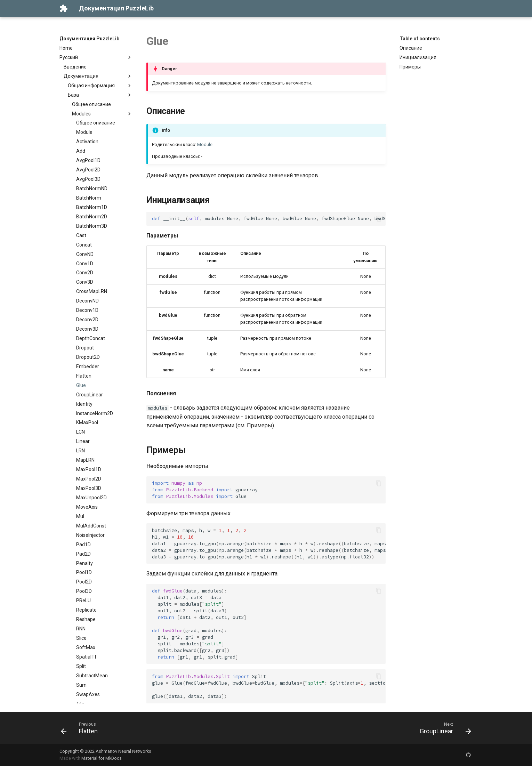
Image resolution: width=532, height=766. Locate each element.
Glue (81, 385)
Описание (411, 48)
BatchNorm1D (92, 207)
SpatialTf (86, 657)
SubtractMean (92, 676)
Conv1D (85, 264)
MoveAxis (87, 507)
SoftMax (86, 647)
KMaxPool (87, 422)
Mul (80, 516)
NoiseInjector (90, 535)
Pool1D (84, 572)
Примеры (410, 67)
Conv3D (85, 282)
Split (81, 666)
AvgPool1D (88, 160)
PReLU (83, 600)
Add (81, 151)
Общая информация (100, 86)
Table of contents (420, 39)
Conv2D (85, 273)
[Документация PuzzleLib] (64, 8)
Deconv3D (87, 329)
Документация (98, 76)
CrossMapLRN (92, 291)
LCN (80, 432)
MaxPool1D (89, 469)
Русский (96, 57)
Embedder (88, 366)
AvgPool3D (88, 179)
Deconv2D (87, 320)
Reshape (86, 619)
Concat (84, 245)
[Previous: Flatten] (82, 728)
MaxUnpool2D (91, 498)
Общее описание (91, 104)
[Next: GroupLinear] (443, 728)
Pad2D (83, 554)
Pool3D (84, 591)
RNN (81, 629)
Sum (81, 685)
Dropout (85, 348)
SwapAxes (88, 694)
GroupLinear (90, 395)
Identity (84, 404)
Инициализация (418, 57)
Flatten (84, 376)
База (100, 95)
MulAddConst (91, 526)
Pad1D (83, 545)
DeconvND (87, 301)
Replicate (86, 610)
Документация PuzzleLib (89, 39)
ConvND (85, 254)
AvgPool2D (88, 170)
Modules (102, 114)
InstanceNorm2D (95, 413)
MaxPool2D (89, 479)
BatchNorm (89, 198)
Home (66, 48)
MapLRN (85, 460)
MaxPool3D (89, 488)
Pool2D (84, 582)
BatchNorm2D (92, 217)
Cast (81, 235)
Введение (75, 67)
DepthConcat (91, 338)
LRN (80, 451)
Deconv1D (87, 310)
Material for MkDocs (102, 758)
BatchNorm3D (92, 226)
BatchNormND (92, 188)
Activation (87, 142)
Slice (81, 638)
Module (84, 132)
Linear (83, 441)
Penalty (84, 563)
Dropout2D (88, 357)
